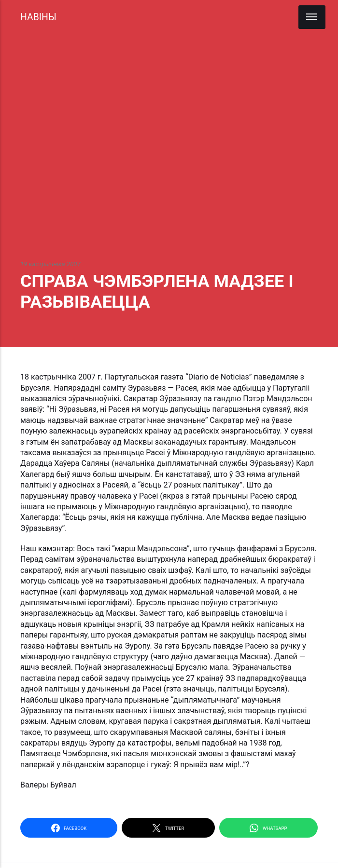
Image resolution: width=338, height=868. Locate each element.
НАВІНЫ (38, 17)
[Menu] (312, 17)
